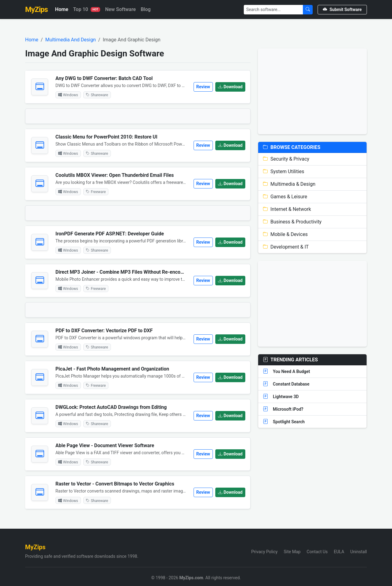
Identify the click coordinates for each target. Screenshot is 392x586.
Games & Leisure (285, 197)
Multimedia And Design (71, 40)
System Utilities (284, 171)
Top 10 (87, 9)
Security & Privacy (286, 159)
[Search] (273, 10)
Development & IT (286, 247)
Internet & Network (287, 209)
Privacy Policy (264, 552)
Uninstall (359, 552)
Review (203, 87)
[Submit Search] (308, 10)
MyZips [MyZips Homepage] (36, 10)
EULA (339, 552)
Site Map (292, 552)
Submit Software (342, 10)
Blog (145, 9)
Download (230, 87)
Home (62, 9)
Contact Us (317, 552)
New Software (120, 9)
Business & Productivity (292, 222)
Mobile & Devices (285, 234)
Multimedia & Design (289, 184)
